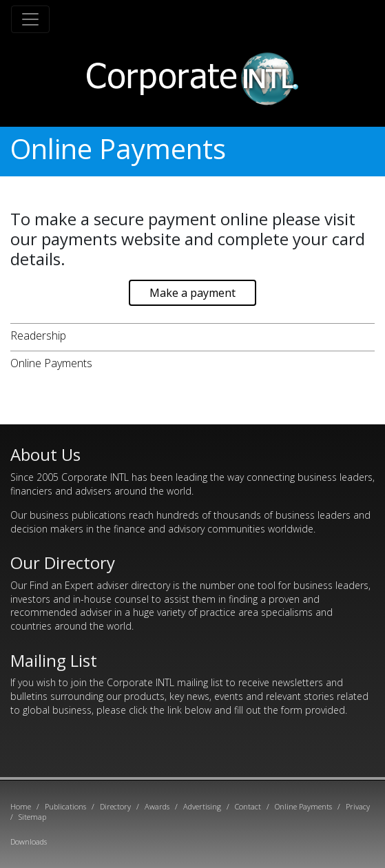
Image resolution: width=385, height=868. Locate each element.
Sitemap (32, 817)
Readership (38, 335)
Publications (65, 806)
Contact (248, 806)
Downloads (29, 841)
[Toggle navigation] (30, 19)
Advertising (202, 806)
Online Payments (51, 363)
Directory (115, 806)
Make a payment (192, 293)
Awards (157, 806)
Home (21, 806)
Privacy (358, 806)
